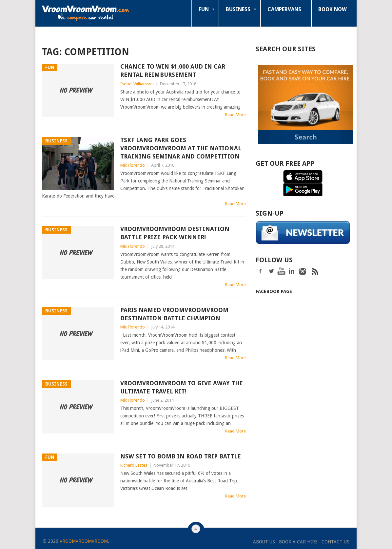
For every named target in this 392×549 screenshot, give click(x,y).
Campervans (284, 9)
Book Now (333, 9)
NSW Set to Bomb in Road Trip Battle (181, 456)
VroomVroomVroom (84, 541)
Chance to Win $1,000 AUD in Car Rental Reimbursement (173, 71)
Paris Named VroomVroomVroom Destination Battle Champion (174, 314)
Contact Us (335, 542)
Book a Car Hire (298, 542)
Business (238, 9)
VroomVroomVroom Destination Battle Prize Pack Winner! (175, 233)
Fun (204, 9)
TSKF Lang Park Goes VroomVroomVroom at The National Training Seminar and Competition (181, 148)
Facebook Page (274, 291)
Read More (235, 115)
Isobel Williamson (137, 84)
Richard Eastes (134, 465)
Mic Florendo (133, 165)
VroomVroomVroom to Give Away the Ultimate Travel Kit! (182, 387)
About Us (264, 542)
